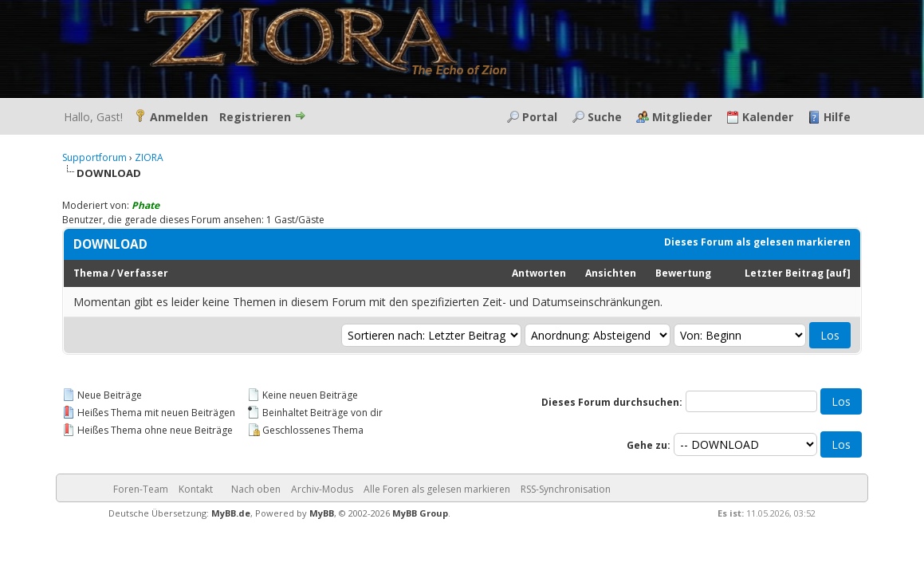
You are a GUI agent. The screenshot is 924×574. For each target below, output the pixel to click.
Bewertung (683, 273)
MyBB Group (420, 513)
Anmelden (179, 117)
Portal (540, 117)
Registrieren (255, 117)
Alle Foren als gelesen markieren (437, 489)
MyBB (322, 513)
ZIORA (149, 157)
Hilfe (837, 117)
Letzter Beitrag (784, 273)
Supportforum (94, 157)
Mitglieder (682, 117)
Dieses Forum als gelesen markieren (757, 242)
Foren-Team (141, 489)
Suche (605, 117)
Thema (91, 273)
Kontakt (196, 489)
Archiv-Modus (322, 489)
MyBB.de (231, 513)
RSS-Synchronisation (566, 489)
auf (838, 273)
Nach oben (256, 489)
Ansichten (611, 273)
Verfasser (143, 273)
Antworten (539, 273)
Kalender (768, 117)
